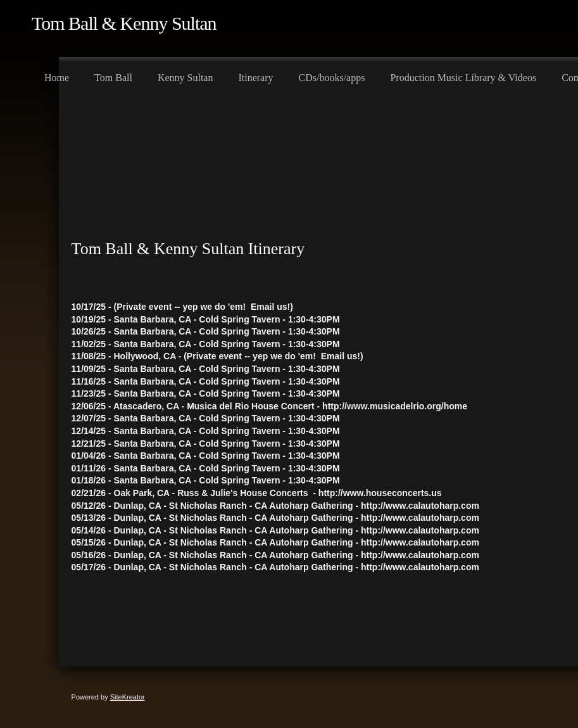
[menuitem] (57, 76)
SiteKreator (128, 697)
